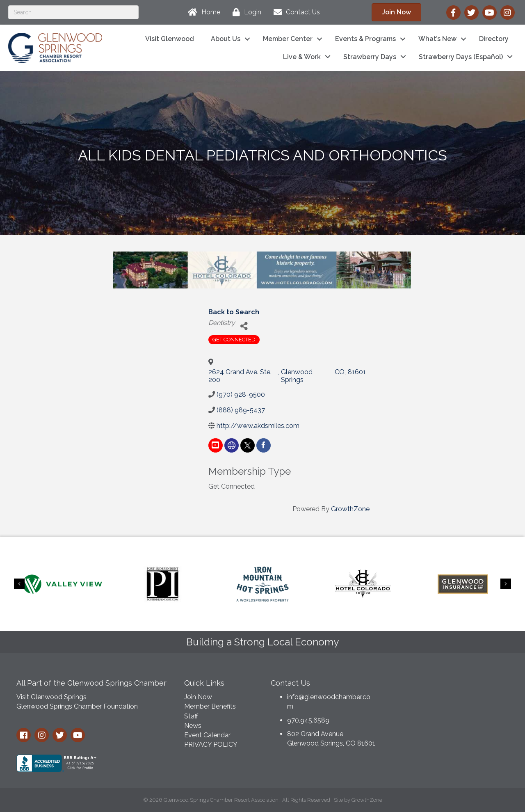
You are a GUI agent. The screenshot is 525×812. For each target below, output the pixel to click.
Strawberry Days (370, 57)
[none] (232, 445)
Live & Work (302, 57)
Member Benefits (210, 706)
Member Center (288, 39)
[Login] (245, 12)
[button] (396, 12)
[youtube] (216, 445)
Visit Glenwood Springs (51, 697)
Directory (494, 39)
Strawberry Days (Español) (461, 57)
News (193, 726)
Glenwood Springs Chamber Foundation (77, 706)
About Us (226, 39)
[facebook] (264, 445)
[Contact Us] (295, 12)
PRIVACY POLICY (211, 745)
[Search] (73, 12)
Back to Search (234, 312)
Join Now (198, 697)
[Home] (202, 12)
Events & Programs (365, 39)
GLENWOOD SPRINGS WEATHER (451, 704)
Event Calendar (207, 735)
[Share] (244, 326)
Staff (191, 716)
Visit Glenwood (170, 39)
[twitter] (248, 445)
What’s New (437, 39)
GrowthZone (350, 509)
